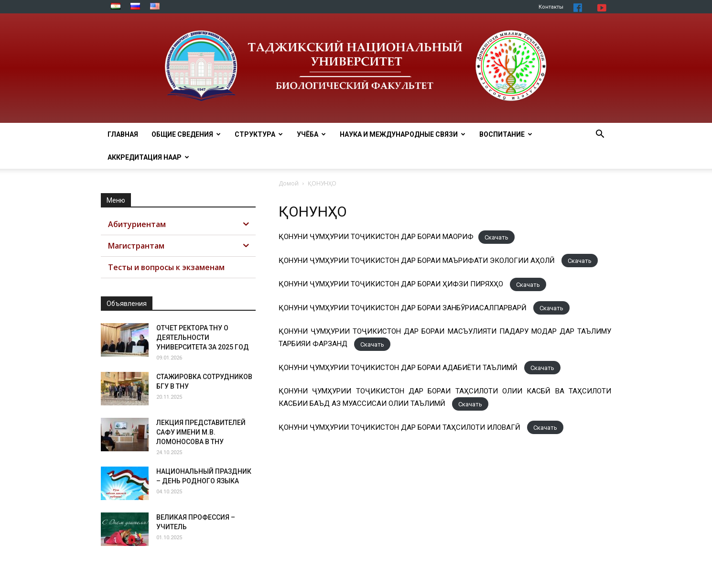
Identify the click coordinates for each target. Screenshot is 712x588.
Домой (289, 183)
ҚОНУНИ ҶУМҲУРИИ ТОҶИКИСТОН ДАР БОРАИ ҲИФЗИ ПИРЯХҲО (392, 284)
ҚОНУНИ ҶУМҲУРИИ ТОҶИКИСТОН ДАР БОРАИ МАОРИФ (376, 237)
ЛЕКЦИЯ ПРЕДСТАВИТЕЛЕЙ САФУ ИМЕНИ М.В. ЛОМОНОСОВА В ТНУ (201, 432)
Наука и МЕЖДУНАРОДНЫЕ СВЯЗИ (403, 134)
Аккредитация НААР (148, 157)
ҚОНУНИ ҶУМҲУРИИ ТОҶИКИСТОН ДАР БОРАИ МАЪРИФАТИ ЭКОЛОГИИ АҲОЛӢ (418, 261)
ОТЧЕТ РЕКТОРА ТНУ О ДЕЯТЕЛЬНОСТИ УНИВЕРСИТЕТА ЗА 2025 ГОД (203, 338)
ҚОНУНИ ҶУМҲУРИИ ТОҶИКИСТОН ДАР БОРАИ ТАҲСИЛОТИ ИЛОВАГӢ (400, 427)
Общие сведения (186, 134)
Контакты (551, 7)
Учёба (311, 134)
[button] (600, 135)
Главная (123, 134)
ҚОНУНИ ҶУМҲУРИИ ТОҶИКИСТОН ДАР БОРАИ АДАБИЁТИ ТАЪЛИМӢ (399, 368)
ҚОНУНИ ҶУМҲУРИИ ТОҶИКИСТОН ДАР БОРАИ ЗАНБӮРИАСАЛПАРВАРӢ (404, 308)
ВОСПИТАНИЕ (506, 134)
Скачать (496, 237)
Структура (259, 134)
